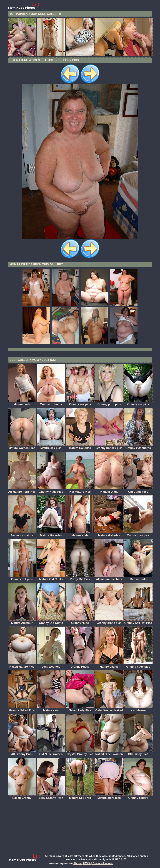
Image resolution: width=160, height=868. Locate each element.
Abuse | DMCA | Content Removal (93, 863)
